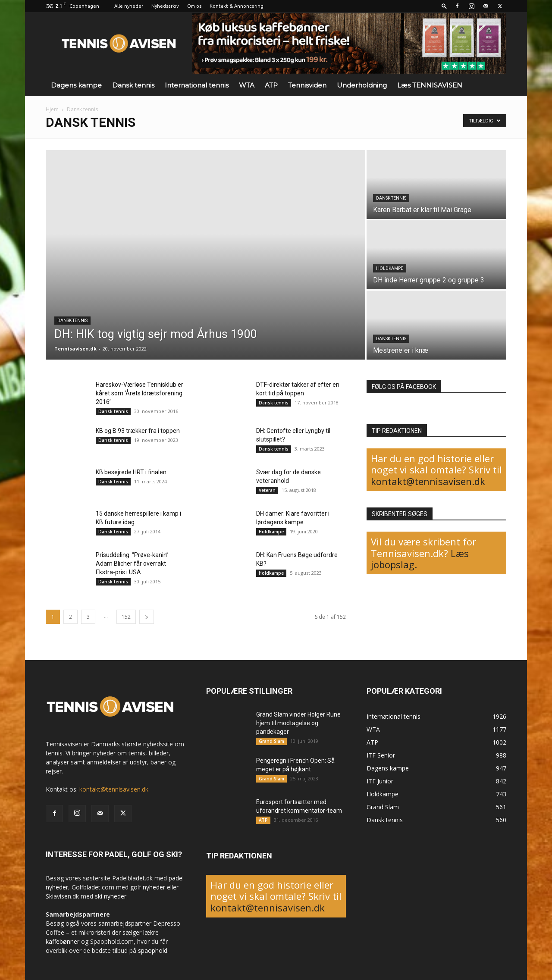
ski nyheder (111, 896)
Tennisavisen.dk (75, 349)
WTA (247, 85)
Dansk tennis (133, 85)
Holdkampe (390, 268)
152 (126, 617)
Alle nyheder (129, 6)
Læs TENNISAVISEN (430, 85)
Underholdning (362, 85)
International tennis (197, 85)
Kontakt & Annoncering (237, 6)
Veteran (267, 490)
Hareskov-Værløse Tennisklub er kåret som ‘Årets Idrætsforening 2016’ (140, 393)
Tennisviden (307, 85)
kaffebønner (63, 941)
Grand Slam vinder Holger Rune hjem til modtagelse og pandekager (298, 723)
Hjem (52, 109)
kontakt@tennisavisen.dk (428, 481)
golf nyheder (148, 887)
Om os (194, 6)
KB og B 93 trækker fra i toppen (138, 431)
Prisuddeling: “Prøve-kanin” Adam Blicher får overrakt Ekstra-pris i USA (132, 564)
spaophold (153, 950)
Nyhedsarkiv (165, 6)
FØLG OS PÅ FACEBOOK (404, 387)
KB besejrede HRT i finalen (131, 472)
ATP (271, 85)
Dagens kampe (76, 85)
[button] (444, 6)
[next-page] (147, 617)
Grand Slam (271, 741)
